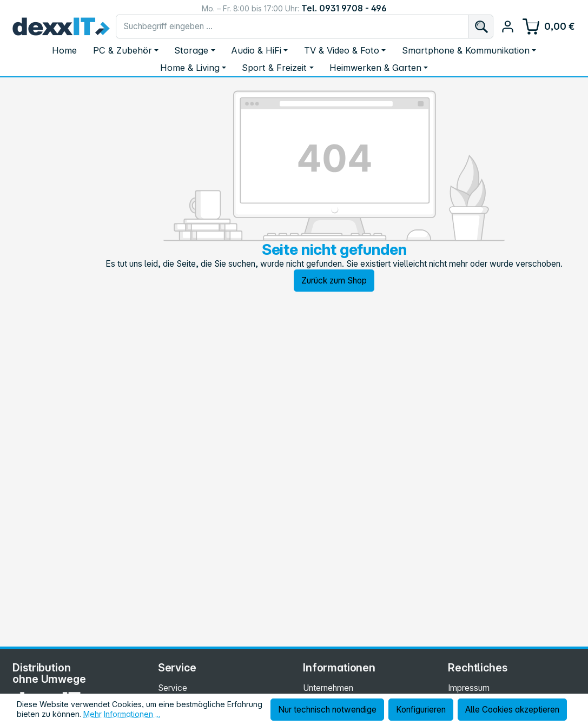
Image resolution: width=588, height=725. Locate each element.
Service (173, 688)
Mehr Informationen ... (122, 714)
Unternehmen (328, 688)
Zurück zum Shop (334, 281)
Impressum (469, 688)
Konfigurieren (421, 710)
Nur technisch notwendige (327, 710)
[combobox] (292, 27)
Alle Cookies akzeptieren (512, 710)
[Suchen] (481, 27)
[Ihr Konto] (508, 27)
